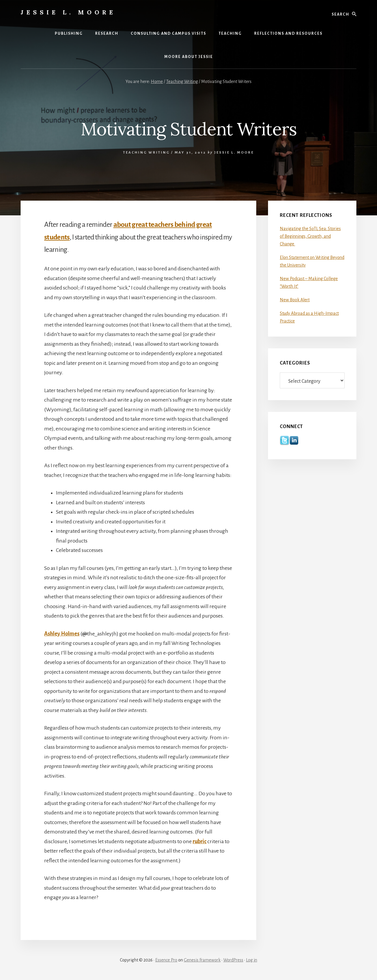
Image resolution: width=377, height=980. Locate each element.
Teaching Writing (146, 153)
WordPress (233, 960)
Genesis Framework (202, 960)
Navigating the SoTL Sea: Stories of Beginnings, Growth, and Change (310, 236)
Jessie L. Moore (68, 12)
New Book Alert (295, 300)
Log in (252, 960)
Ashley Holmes (62, 634)
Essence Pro (166, 960)
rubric (200, 841)
